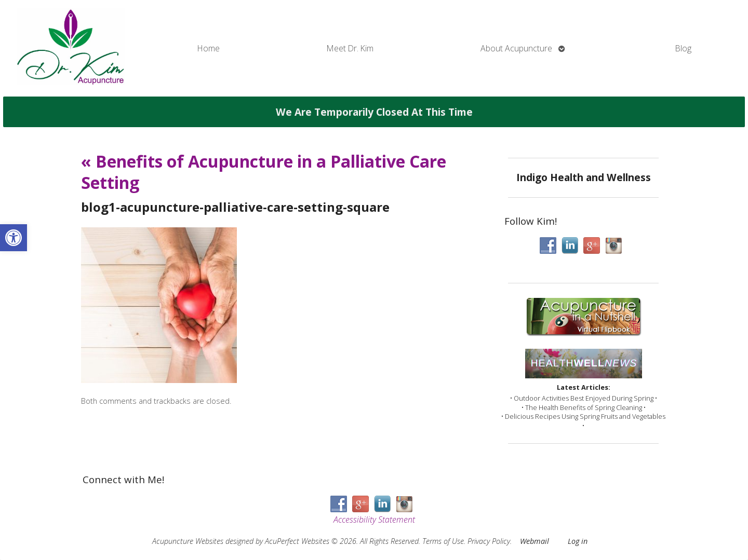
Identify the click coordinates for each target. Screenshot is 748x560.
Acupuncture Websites (188, 541)
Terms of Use (443, 541)
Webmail (535, 541)
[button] (14, 238)
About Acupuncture (516, 48)
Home (209, 48)
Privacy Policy (489, 541)
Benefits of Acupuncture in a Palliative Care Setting (264, 172)
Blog (683, 48)
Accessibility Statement (374, 520)
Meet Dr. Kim (350, 48)
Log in (578, 541)
